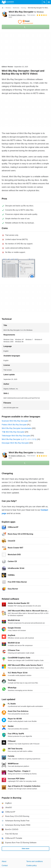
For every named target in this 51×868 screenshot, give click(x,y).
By (17, 15)
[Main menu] (49, 2)
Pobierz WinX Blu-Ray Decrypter (14, 425)
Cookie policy (32, 865)
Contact (5, 865)
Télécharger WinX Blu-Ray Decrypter (16, 436)
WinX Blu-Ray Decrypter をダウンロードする (19, 439)
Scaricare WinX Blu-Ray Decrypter (15, 421)
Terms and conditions (35, 861)
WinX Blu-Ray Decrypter (26, 12)
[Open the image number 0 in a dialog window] (19, 268)
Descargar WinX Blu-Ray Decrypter (15, 443)
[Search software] (44, 2)
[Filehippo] (8, 2)
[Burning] (24, 8)
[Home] (3, 8)
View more (26, 849)
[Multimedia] (16, 8)
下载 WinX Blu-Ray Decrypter (13, 432)
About (4, 861)
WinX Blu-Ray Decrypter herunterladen (17, 428)
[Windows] (8, 8)
